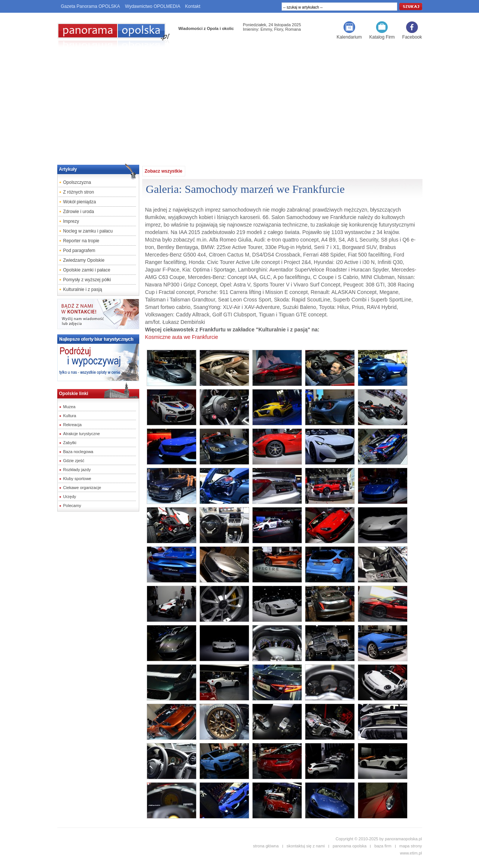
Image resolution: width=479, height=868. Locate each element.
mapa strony (411, 846)
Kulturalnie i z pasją (83, 289)
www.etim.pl (411, 853)
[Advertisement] (239, 103)
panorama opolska (350, 846)
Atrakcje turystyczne (82, 434)
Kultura (70, 416)
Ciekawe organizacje (82, 488)
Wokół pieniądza (80, 202)
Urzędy (70, 497)
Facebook (412, 37)
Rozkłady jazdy (77, 470)
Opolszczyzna (77, 182)
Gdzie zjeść (74, 461)
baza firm (383, 846)
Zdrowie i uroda (79, 212)
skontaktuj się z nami (306, 846)
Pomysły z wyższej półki (87, 280)
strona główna (266, 846)
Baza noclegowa (78, 452)
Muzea (69, 407)
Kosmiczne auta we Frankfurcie (182, 337)
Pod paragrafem (79, 251)
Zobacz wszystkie (164, 171)
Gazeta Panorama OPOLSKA (91, 6)
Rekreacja (73, 425)
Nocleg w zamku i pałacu (88, 231)
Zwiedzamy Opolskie (84, 260)
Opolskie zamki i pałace (87, 270)
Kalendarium (349, 37)
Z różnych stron (79, 192)
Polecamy (72, 506)
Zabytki (70, 443)
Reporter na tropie (81, 241)
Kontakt (193, 6)
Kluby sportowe (77, 479)
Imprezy (71, 221)
